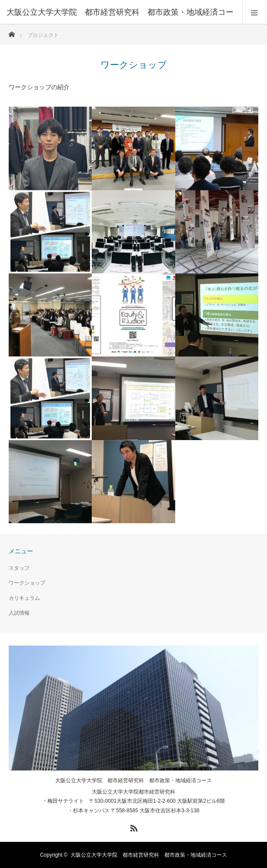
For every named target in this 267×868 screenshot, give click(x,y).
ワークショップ (27, 583)
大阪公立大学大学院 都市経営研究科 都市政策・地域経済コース (133, 781)
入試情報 (19, 613)
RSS (133, 827)
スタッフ (19, 568)
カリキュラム (24, 598)
